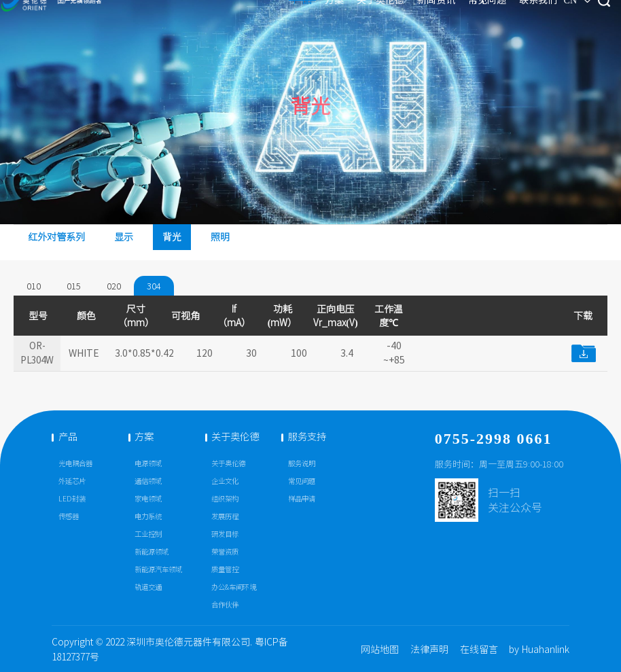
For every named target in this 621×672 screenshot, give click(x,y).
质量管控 (225, 570)
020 (114, 286)
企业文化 (225, 481)
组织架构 (225, 499)
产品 (232, 19)
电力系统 (148, 517)
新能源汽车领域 (158, 570)
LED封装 (72, 499)
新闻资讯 (366, 19)
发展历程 (225, 517)
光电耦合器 (75, 464)
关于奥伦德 (310, 19)
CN (510, 19)
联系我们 (469, 19)
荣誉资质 (225, 552)
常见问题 (417, 19)
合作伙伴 (225, 605)
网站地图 (380, 650)
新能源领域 (152, 552)
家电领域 (148, 499)
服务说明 (302, 464)
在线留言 (479, 650)
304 (154, 286)
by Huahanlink (539, 650)
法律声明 (429, 650)
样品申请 (302, 499)
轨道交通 (148, 587)
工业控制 (148, 534)
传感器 (69, 517)
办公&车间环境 (234, 587)
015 (74, 286)
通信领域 (148, 481)
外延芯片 (72, 481)
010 (34, 286)
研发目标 (225, 534)
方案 (264, 19)
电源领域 (148, 464)
